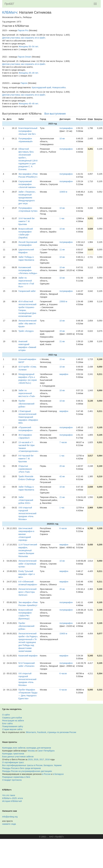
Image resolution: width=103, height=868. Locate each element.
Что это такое (9, 795)
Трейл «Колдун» (26, 331)
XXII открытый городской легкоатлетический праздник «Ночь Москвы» (27, 513)
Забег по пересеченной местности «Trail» (27, 393)
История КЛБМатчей (12, 801)
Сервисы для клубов (12, 718)
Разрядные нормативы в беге (16, 777)
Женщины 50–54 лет (28, 47)
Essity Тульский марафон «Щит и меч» (27, 574)
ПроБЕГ (9, 4)
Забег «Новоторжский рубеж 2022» (26, 500)
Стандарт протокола (12, 780)
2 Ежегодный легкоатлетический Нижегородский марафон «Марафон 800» (28, 417)
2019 (30, 759)
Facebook (42, 732)
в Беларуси (58, 774)
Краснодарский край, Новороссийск (49, 87)
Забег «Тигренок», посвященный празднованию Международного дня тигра (27, 198)
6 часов (63, 528)
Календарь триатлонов (13, 754)
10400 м (63, 192)
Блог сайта (7, 723)
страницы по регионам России (62, 732)
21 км (62, 341)
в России (46, 774)
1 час (62, 218)
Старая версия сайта (12, 729)
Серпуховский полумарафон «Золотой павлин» (27, 184)
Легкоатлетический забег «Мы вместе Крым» (27, 324)
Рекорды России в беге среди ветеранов (21, 768)
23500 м (63, 301)
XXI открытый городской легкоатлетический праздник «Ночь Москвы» (27, 679)
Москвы (31, 751)
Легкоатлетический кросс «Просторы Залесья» (27, 592)
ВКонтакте (31, 732)
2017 (42, 759)
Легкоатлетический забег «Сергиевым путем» (27, 564)
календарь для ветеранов (39, 748)
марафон (64, 374)
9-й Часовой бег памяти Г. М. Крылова (26, 459)
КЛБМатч (10, 12)
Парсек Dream (24, 57)
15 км (62, 331)
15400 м (63, 634)
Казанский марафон (28, 656)
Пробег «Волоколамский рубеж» (26, 404)
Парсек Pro (23, 30)
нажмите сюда (9, 824)
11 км (62, 250)
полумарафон (66, 128)
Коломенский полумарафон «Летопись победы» (28, 270)
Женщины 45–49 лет (28, 73)
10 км (62, 139)
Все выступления (55, 114)
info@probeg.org (10, 817)
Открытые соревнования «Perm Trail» (25, 469)
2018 (36, 759)
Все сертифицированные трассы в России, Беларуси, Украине (32, 765)
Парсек (24, 83)
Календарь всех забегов (14, 748)
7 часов (63, 442)
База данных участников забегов (18, 757)
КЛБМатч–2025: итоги (13, 798)
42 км (62, 476)
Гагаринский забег (27, 291)
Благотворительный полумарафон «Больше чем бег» (28, 131)
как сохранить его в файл (33, 38)
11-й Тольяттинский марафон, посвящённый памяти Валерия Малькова (28, 550)
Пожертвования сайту (13, 726)
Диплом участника (11, 38)
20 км (62, 359)
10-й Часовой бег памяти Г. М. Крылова (27, 221)
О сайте (6, 715)
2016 (47, 759)
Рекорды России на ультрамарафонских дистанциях (27, 771)
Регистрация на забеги (13, 721)
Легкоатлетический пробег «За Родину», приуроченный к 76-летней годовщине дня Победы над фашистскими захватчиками (28, 642)
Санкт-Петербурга (46, 751)
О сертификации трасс (13, 762)
